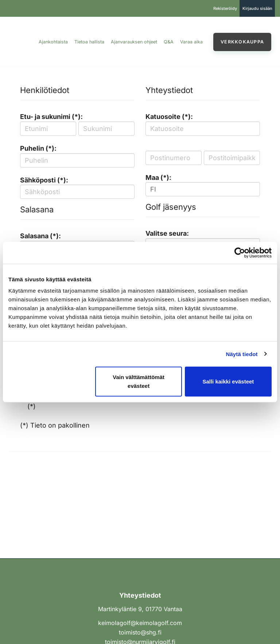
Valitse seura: (167, 233)
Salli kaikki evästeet (228, 381)
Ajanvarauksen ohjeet (134, 42)
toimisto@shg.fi (140, 632)
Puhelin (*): (38, 148)
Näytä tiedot (242, 354)
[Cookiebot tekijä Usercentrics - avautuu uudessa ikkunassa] (240, 252)
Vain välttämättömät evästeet (139, 381)
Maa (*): (158, 178)
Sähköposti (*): (44, 180)
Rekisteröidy (225, 8)
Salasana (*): (40, 236)
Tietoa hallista (89, 42)
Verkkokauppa (242, 42)
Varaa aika (191, 42)
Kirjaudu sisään (257, 8)
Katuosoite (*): (169, 117)
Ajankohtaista (53, 42)
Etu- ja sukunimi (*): (51, 117)
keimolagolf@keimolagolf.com (140, 623)
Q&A (169, 42)
